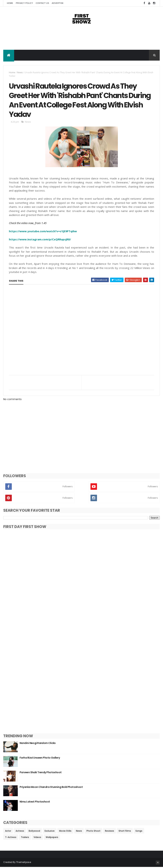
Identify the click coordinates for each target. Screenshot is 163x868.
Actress (20, 832)
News (20, 73)
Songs (139, 832)
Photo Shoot (93, 832)
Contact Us (42, 3)
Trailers (25, 838)
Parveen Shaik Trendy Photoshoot (41, 773)
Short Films (125, 832)
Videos (37, 838)
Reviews (110, 832)
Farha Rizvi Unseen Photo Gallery (40, 759)
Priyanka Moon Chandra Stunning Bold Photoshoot (51, 788)
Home (10, 3)
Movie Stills (65, 832)
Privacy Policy (24, 3)
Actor (8, 832)
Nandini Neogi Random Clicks (38, 744)
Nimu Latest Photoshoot (35, 803)
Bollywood (34, 832)
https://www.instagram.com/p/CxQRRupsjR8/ (40, 240)
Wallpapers (52, 838)
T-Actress (11, 838)
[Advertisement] (82, 38)
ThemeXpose (24, 863)
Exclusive (50, 832)
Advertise (58, 3)
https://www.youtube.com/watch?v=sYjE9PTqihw (43, 232)
